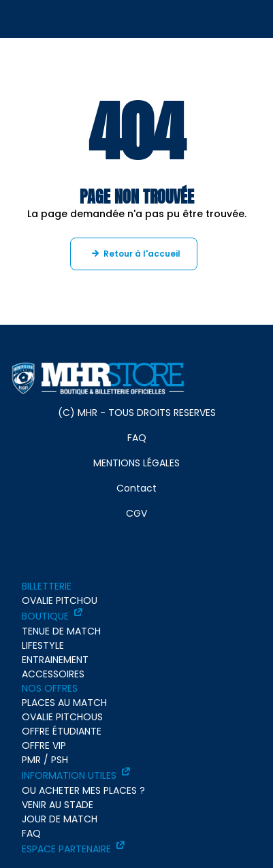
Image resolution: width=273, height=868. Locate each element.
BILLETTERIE (47, 586)
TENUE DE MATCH (61, 631)
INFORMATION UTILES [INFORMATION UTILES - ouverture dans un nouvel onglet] (69, 775)
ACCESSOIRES (53, 674)
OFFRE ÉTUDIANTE (62, 731)
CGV (136, 513)
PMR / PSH (45, 760)
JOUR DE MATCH (60, 819)
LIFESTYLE (43, 645)
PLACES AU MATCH (64, 703)
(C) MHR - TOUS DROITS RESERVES (137, 413)
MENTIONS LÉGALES (136, 463)
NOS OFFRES (50, 688)
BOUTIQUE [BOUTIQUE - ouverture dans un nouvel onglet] (45, 616)
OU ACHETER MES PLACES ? (83, 790)
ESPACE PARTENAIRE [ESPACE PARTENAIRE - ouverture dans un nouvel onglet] (66, 849)
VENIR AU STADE (58, 805)
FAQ (137, 438)
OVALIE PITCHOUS (62, 717)
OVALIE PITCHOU (60, 600)
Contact (136, 488)
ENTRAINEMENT (55, 660)
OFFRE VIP (44, 745)
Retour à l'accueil (142, 254)
